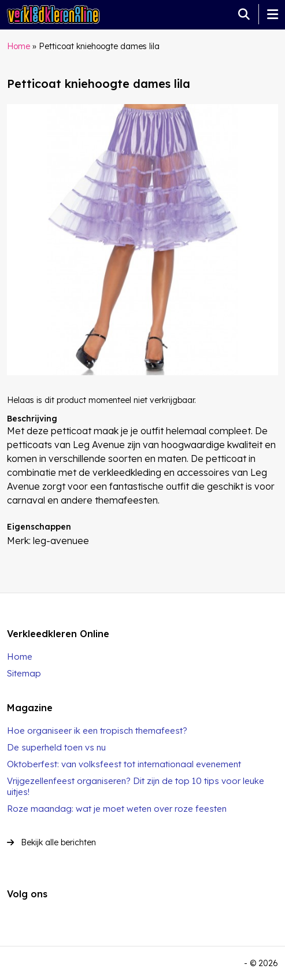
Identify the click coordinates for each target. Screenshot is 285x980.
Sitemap (24, 673)
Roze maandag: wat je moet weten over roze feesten (117, 809)
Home (18, 46)
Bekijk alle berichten (51, 842)
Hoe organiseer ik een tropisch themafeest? (97, 731)
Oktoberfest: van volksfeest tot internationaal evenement (124, 764)
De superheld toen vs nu (56, 747)
